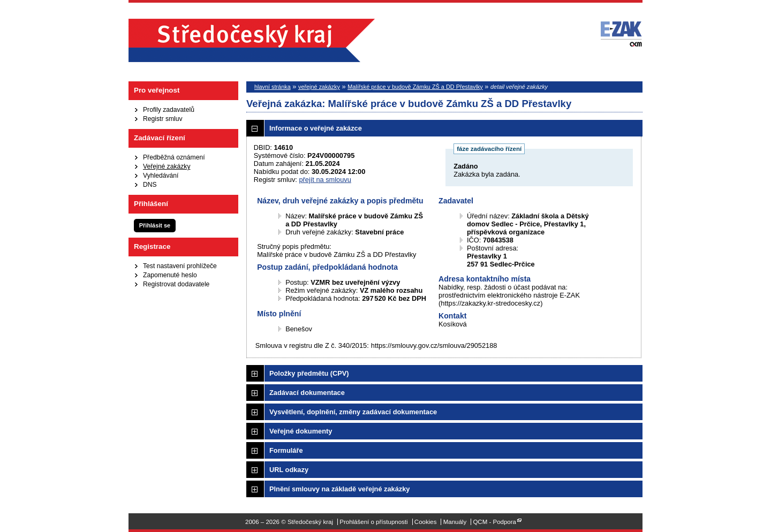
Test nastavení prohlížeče (180, 266)
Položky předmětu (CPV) (309, 373)
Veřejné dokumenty (301, 431)
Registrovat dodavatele (176, 284)
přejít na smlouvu (325, 180)
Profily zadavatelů (169, 110)
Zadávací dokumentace (307, 393)
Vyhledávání (161, 176)
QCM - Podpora (494, 522)
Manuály (455, 522)
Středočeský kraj (252, 40)
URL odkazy (289, 470)
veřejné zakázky (319, 87)
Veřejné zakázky (167, 166)
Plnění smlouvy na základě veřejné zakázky (339, 489)
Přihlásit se (155, 225)
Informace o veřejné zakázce (316, 128)
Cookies (426, 522)
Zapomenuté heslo (170, 275)
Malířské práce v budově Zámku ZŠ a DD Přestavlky (415, 87)
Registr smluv (163, 119)
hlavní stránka (273, 87)
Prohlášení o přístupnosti (373, 522)
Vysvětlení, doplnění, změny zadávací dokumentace (353, 412)
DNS (150, 185)
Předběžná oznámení (174, 157)
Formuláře (286, 450)
